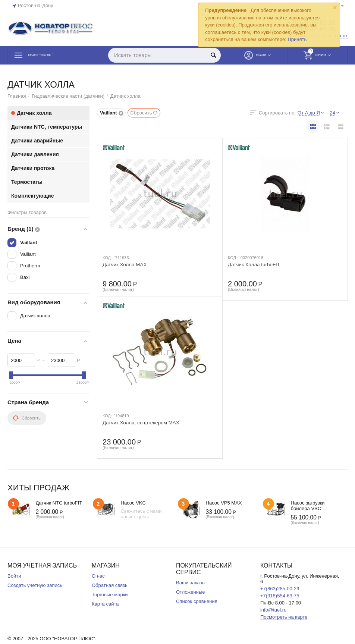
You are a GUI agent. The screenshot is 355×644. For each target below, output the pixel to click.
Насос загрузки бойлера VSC (308, 506)
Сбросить (144, 113)
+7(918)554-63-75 (280, 596)
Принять (297, 39)
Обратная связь (110, 585)
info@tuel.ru (273, 610)
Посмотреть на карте (284, 617)
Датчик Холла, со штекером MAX (143, 423)
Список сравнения (197, 601)
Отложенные (191, 592)
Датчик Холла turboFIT (255, 265)
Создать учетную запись (35, 585)
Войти (14, 576)
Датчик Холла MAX (126, 265)
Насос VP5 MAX (224, 503)
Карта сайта (105, 604)
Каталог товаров (52, 55)
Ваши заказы (191, 583)
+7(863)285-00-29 (280, 589)
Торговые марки (110, 595)
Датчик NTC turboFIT (59, 503)
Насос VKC (133, 503)
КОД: (107, 258)
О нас (98, 576)
